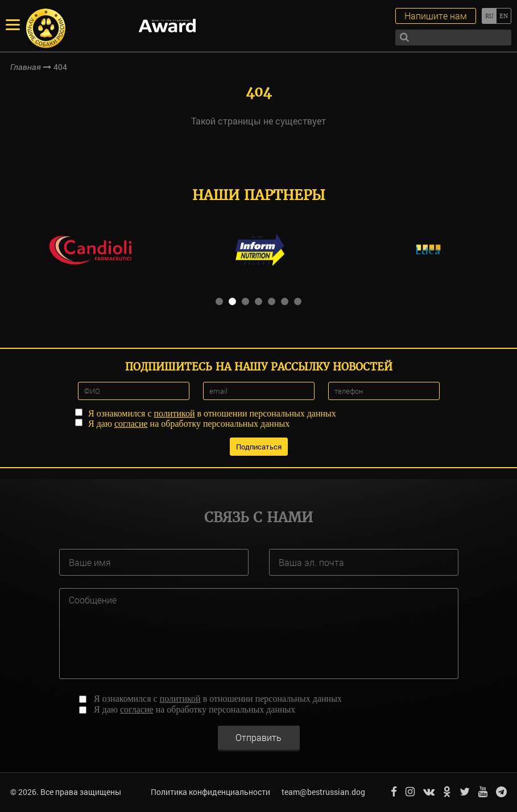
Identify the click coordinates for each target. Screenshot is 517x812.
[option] (90, 249)
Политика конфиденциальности (210, 792)
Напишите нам (436, 16)
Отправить (258, 737)
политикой (175, 413)
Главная (26, 67)
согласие (131, 424)
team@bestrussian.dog (323, 792)
